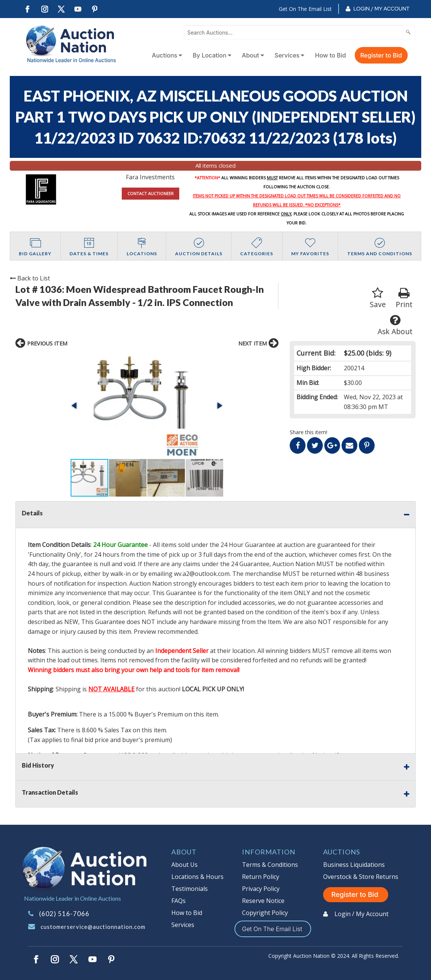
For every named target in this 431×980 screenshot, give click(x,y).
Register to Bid (381, 55)
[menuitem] (166, 55)
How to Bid (330, 55)
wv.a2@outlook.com (202, 574)
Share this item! (309, 432)
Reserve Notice (263, 901)
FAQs (178, 901)
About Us (184, 865)
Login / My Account (381, 9)
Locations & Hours (197, 877)
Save (378, 298)
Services (287, 55)
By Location (210, 55)
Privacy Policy (261, 889)
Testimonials (190, 889)
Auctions (165, 55)
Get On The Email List (305, 9)
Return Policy (261, 877)
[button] (75, 406)
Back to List (30, 278)
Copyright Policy (265, 913)
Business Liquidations (354, 865)
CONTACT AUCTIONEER (150, 193)
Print (404, 298)
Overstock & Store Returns (361, 877)
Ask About (395, 325)
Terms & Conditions (270, 865)
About (251, 55)
